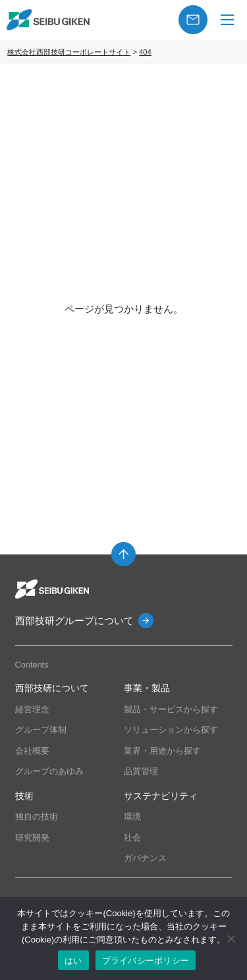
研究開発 (32, 838)
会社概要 (32, 751)
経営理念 (32, 709)
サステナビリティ (161, 796)
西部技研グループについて (74, 621)
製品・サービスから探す (171, 709)
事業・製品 (147, 688)
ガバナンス (145, 858)
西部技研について (52, 688)
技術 (24, 796)
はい (73, 961)
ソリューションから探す (171, 730)
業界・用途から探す (162, 751)
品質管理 (141, 771)
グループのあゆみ (49, 771)
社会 (132, 838)
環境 (132, 817)
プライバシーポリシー (146, 961)
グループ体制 (41, 730)
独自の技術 (37, 817)
